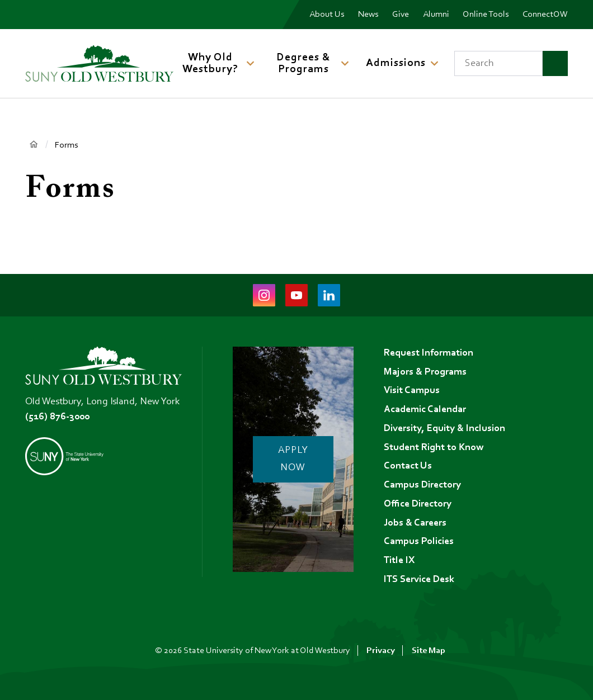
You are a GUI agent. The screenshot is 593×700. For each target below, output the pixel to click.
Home (33, 145)
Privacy (381, 651)
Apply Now (293, 460)
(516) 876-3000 (57, 417)
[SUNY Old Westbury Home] (99, 63)
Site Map (429, 651)
